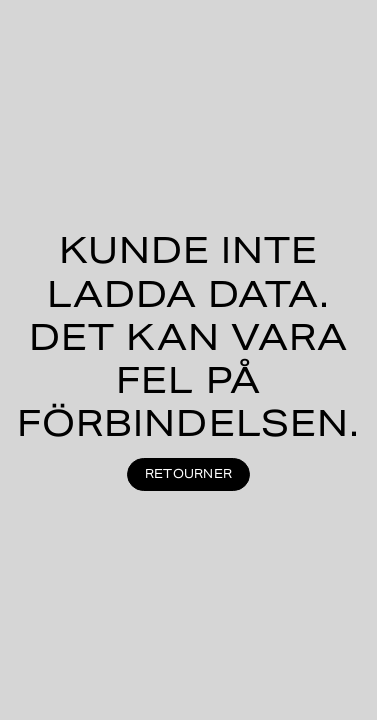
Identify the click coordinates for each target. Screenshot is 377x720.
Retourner (188, 473)
